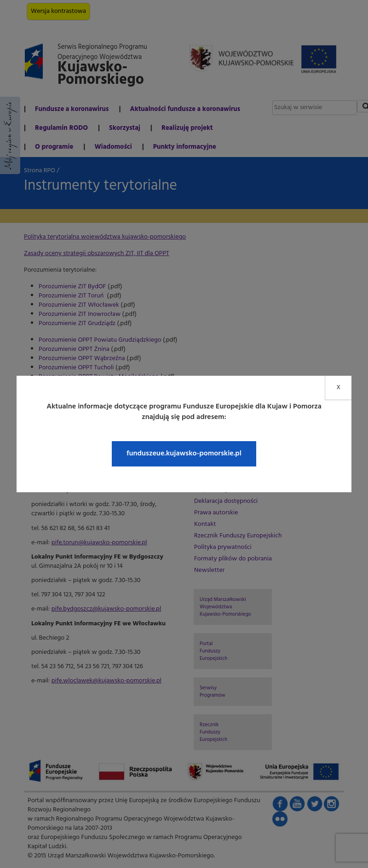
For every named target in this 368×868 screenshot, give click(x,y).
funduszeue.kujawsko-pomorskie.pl (184, 454)
